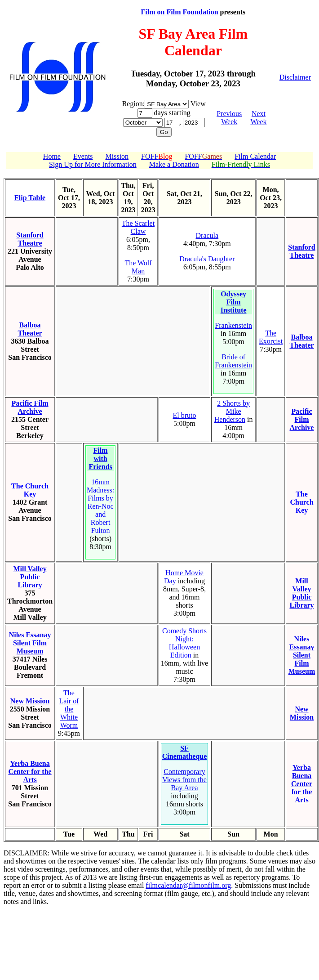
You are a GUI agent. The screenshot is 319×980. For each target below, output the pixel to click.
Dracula (207, 235)
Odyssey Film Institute (234, 302)
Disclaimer (295, 77)
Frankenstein (233, 325)
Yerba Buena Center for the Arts (30, 772)
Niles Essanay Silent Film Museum (30, 643)
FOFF (157, 156)
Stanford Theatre (30, 239)
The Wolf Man (138, 267)
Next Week (258, 118)
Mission (117, 156)
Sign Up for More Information (93, 164)
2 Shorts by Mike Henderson (232, 411)
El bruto (185, 415)
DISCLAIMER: (27, 853)
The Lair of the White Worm (69, 709)
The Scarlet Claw (138, 227)
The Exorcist (271, 337)
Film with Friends (100, 459)
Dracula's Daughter (207, 259)
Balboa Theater (30, 329)
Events (83, 156)
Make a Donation (174, 164)
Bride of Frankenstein (233, 361)
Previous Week (229, 118)
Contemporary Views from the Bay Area (184, 780)
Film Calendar (255, 156)
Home (52, 156)
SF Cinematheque (185, 752)
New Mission (30, 701)
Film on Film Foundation (180, 12)
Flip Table (30, 198)
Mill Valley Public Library (30, 577)
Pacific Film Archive (30, 407)
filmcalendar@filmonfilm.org (188, 885)
